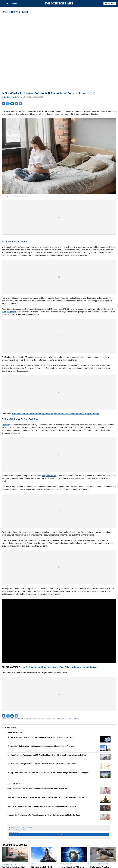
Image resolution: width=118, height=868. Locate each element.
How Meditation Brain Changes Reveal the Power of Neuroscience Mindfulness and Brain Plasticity (46, 797)
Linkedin (12, 104)
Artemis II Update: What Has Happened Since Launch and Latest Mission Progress (42, 746)
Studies (5, 425)
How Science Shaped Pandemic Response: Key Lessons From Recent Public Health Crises (42, 806)
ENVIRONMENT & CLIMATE (99, 864)
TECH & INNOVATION (9, 864)
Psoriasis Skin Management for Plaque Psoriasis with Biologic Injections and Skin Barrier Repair (44, 815)
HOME (5, 12)
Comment (16, 104)
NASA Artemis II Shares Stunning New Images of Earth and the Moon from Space (42, 737)
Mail (21, 104)
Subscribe (110, 3)
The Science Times (59, 3)
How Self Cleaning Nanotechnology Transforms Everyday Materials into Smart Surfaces (44, 764)
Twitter (8, 104)
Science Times (74, 719)
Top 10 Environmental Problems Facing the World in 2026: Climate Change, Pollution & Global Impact (49, 773)
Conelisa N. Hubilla (10, 97)
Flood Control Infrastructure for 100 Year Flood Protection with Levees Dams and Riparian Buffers (48, 755)
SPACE (33, 864)
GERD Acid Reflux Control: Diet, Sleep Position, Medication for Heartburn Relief (38, 788)
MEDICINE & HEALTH (19, 12)
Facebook (4, 104)
